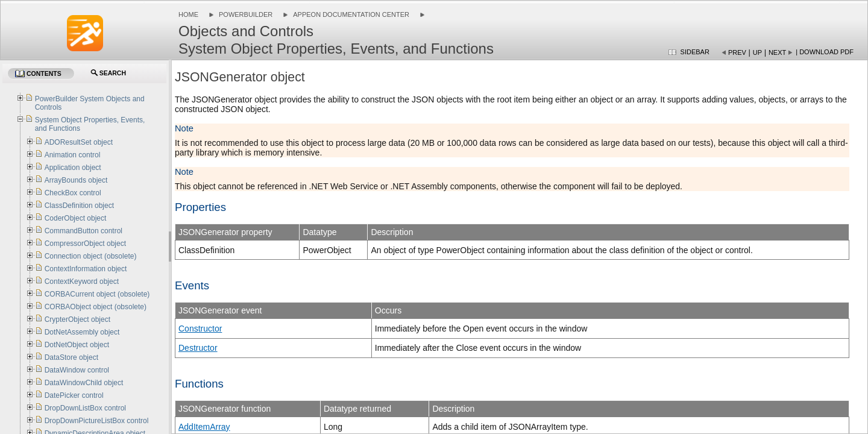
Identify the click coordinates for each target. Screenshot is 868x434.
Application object (73, 168)
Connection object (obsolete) (91, 256)
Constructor (200, 329)
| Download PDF (825, 52)
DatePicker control (74, 395)
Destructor (198, 348)
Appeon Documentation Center (351, 14)
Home (188, 14)
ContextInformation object (86, 269)
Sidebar (695, 52)
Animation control (73, 155)
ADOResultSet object (79, 142)
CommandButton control (83, 231)
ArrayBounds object (76, 180)
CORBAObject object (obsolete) (96, 307)
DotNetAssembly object (82, 332)
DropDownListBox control (85, 408)
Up (757, 52)
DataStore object (71, 357)
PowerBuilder (246, 14)
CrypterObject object (77, 319)
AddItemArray (204, 427)
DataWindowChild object (84, 383)
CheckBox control (73, 193)
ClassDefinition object (79, 206)
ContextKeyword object (82, 281)
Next (777, 52)
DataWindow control (77, 370)
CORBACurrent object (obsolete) (97, 294)
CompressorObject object (85, 244)
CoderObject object (76, 218)
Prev (737, 52)
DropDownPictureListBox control (97, 421)
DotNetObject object (77, 345)
